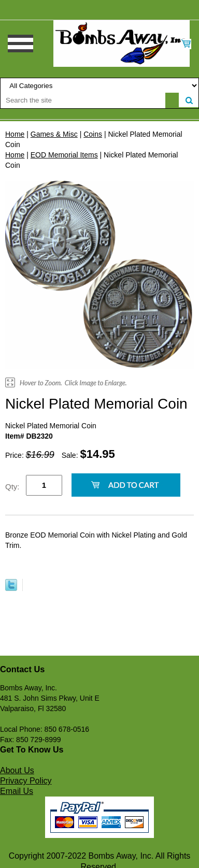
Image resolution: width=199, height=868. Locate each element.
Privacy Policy (26, 781)
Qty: (12, 487)
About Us (17, 770)
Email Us (17, 791)
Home (15, 134)
